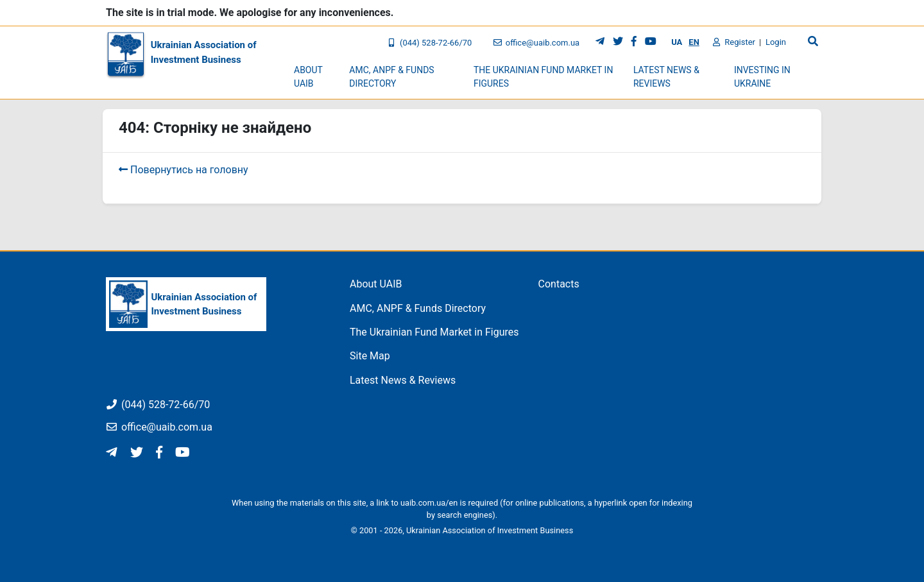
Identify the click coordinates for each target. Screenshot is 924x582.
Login (776, 42)
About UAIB (376, 284)
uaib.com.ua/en (429, 503)
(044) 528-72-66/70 (429, 43)
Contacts (559, 284)
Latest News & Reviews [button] (666, 77)
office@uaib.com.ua (536, 43)
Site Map (370, 356)
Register (734, 42)
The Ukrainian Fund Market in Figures (434, 332)
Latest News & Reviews (403, 380)
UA (677, 42)
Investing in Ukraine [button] (762, 77)
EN (694, 42)
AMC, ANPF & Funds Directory (418, 308)
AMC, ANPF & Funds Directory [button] (391, 77)
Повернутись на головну (184, 170)
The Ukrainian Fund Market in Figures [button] (543, 77)
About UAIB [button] (308, 77)
